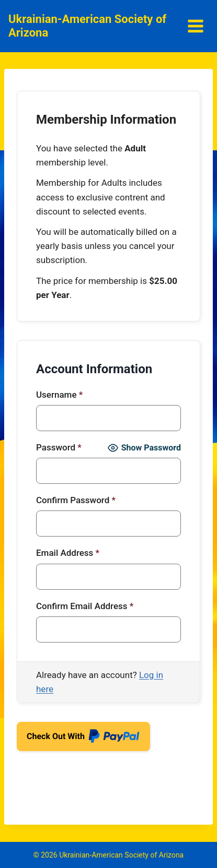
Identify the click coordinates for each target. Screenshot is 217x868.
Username (59, 395)
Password (59, 447)
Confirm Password (76, 500)
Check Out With (83, 740)
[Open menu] (195, 26)
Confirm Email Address (85, 606)
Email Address (68, 553)
